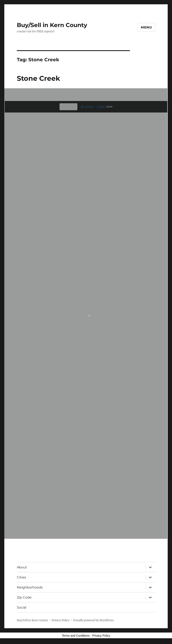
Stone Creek (38, 78)
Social (22, 607)
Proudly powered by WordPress (93, 620)
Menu (146, 27)
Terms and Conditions (76, 636)
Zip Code (24, 597)
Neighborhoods (30, 587)
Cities (21, 577)
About (22, 567)
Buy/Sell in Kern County (52, 25)
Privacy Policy (60, 620)
